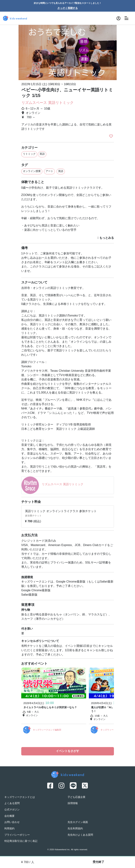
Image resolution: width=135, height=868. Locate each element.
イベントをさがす (68, 751)
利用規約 (9, 829)
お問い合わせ (12, 822)
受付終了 (98, 862)
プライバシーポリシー (17, 835)
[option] (68, 52)
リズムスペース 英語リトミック (48, 103)
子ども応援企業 (76, 797)
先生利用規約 (75, 829)
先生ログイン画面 (78, 822)
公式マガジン (12, 810)
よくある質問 (12, 803)
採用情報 (73, 803)
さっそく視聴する (68, 8)
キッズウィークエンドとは (20, 797)
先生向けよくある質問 (80, 835)
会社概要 (9, 816)
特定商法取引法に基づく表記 (21, 841)
